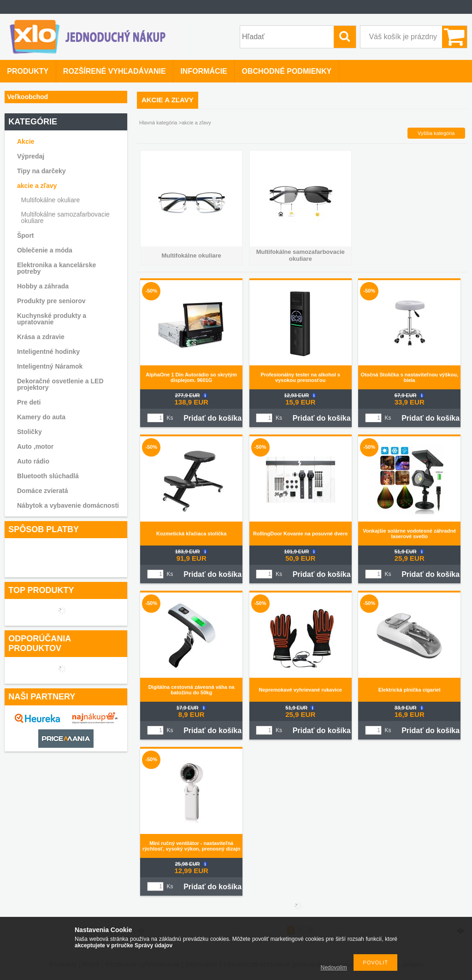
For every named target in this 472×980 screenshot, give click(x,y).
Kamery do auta (41, 417)
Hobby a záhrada (43, 286)
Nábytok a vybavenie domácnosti (68, 505)
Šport (26, 235)
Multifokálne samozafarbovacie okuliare (65, 217)
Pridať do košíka (212, 418)
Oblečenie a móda (45, 250)
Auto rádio (33, 461)
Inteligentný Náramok (50, 366)
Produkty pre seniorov (51, 301)
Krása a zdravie (41, 337)
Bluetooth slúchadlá (48, 476)
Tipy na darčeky (41, 171)
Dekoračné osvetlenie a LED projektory (60, 384)
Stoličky (29, 432)
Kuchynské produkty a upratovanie (52, 319)
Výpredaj (31, 156)
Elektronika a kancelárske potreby (56, 268)
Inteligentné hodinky (48, 352)
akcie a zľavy (37, 186)
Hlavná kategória (158, 123)
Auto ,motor (35, 446)
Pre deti (29, 402)
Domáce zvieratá (43, 491)
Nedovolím (334, 968)
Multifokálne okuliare (51, 200)
